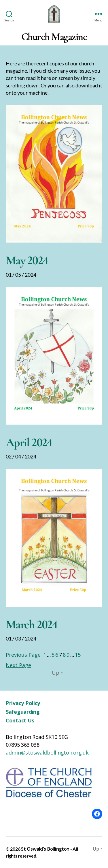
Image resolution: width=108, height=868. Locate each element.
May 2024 (27, 260)
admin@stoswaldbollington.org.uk (47, 753)
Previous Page (23, 655)
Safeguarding (23, 712)
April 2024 (29, 442)
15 (78, 655)
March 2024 (32, 624)
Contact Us (20, 720)
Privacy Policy (23, 703)
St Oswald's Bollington (45, 849)
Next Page (18, 665)
